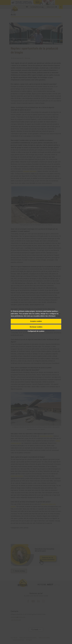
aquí (32, 316)
